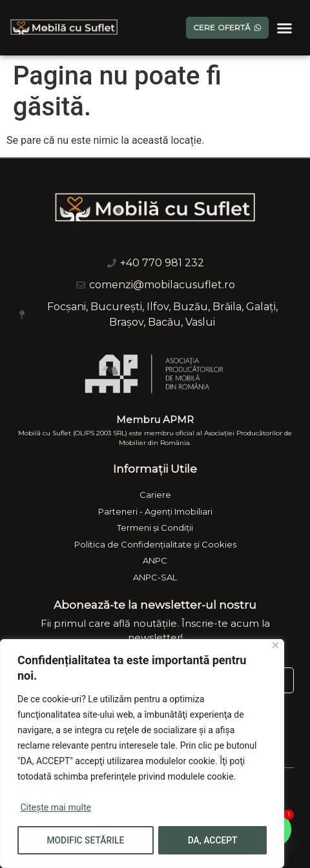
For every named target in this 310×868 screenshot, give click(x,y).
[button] (285, 28)
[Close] (275, 646)
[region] (142, 754)
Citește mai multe (55, 808)
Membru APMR (155, 419)
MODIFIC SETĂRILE (86, 840)
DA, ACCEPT (213, 840)
